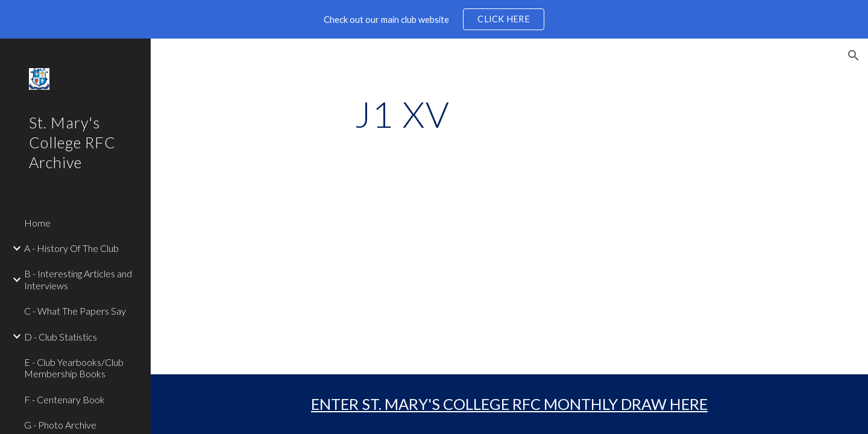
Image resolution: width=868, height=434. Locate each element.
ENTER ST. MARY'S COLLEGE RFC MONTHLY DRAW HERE (509, 404)
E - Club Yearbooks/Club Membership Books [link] (74, 368)
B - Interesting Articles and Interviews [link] (78, 279)
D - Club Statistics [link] (61, 337)
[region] (434, 19)
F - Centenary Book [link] (64, 399)
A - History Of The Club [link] (71, 248)
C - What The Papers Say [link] (75, 311)
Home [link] (37, 223)
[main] (402, 114)
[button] (854, 55)
